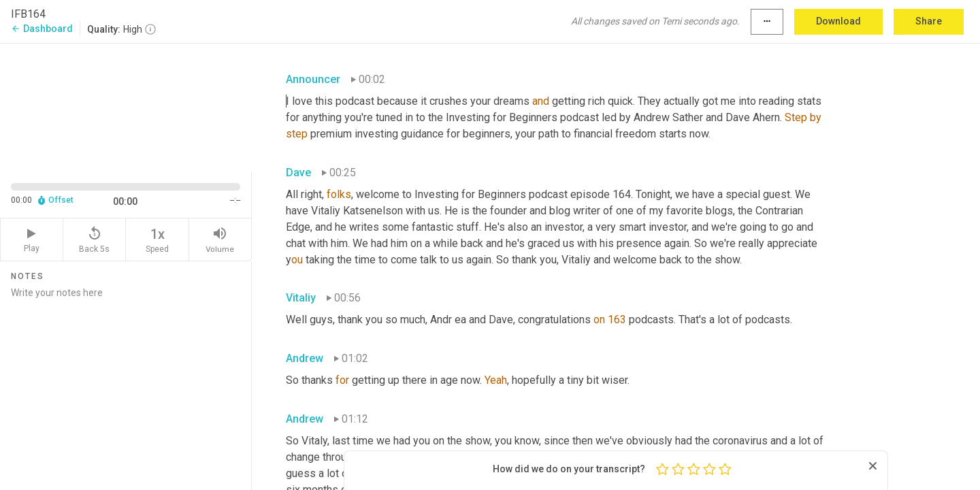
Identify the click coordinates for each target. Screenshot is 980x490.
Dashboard (42, 29)
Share (929, 21)
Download (838, 21)
